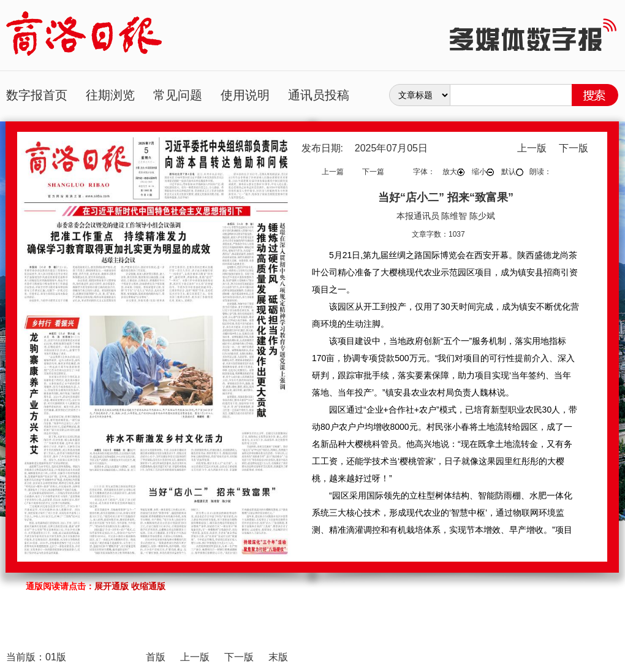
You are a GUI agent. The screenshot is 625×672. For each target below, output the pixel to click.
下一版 (574, 148)
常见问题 (178, 95)
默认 (512, 172)
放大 (453, 172)
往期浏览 (110, 95)
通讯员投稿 (319, 95)
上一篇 (333, 172)
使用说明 (245, 95)
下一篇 (373, 172)
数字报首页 (37, 95)
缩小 (483, 172)
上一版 (532, 148)
